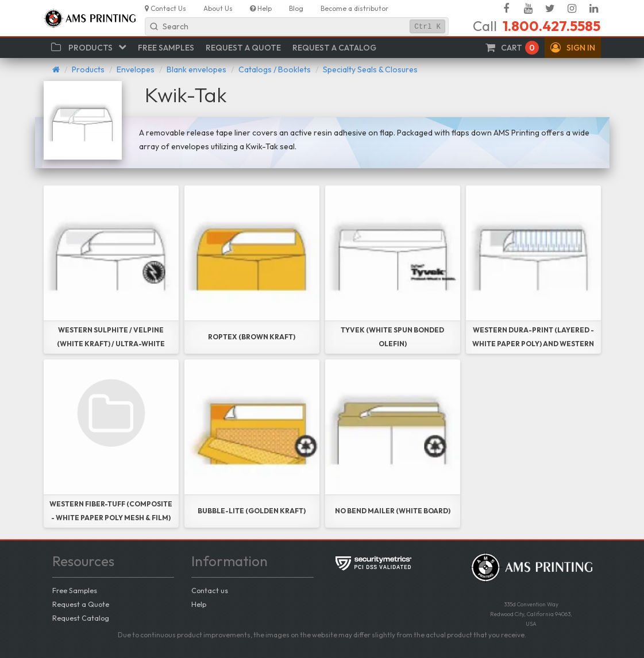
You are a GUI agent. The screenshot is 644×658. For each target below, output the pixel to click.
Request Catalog (81, 618)
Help (199, 604)
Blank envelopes (196, 69)
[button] (573, 48)
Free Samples (75, 590)
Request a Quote (81, 604)
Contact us (210, 590)
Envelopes (136, 69)
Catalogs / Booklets (275, 69)
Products (88, 69)
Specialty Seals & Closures (370, 69)
